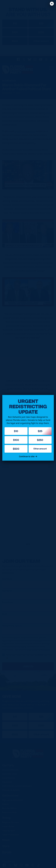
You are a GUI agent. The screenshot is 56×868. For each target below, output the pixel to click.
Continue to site (28, 456)
